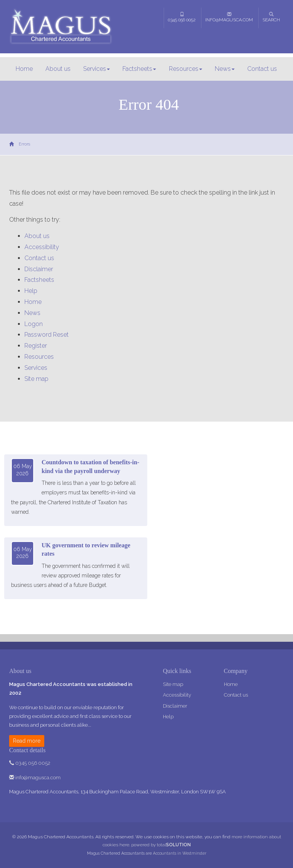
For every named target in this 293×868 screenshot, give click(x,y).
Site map (36, 379)
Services (97, 69)
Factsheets (139, 69)
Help (31, 291)
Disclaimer (39, 269)
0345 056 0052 (182, 17)
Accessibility (42, 247)
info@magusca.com (229, 17)
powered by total (161, 845)
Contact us (262, 69)
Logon (34, 324)
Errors (24, 144)
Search (271, 17)
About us (58, 69)
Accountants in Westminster (180, 853)
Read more (27, 741)
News (225, 69)
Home (24, 69)
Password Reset (47, 335)
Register (36, 346)
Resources (186, 69)
